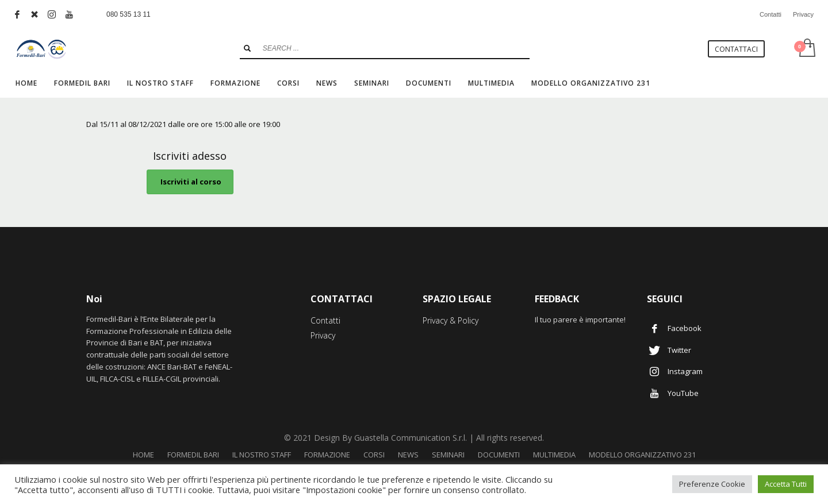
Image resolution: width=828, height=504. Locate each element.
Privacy (803, 14)
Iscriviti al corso (190, 182)
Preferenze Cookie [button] (712, 484)
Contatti (770, 14)
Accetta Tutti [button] (786, 484)
